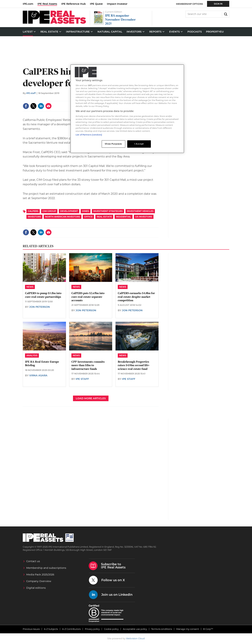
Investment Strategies (108, 211)
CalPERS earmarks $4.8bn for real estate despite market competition (136, 297)
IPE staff (31, 93)
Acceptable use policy (135, 629)
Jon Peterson (40, 307)
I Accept (139, 144)
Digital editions (36, 588)
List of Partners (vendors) (89, 135)
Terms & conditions (162, 629)
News (30, 287)
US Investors (144, 217)
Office (88, 217)
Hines (86, 211)
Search (225, 14)
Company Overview (39, 581)
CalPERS (33, 211)
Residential (124, 217)
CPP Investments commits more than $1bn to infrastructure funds (88, 365)
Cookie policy (111, 629)
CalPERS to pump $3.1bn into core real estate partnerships (43, 295)
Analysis (32, 355)
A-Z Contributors (71, 629)
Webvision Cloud (135, 638)
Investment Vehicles (140, 211)
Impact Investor (117, 4)
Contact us (33, 561)
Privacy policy (92, 629)
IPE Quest (96, 4)
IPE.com (28, 4)
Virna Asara (38, 375)
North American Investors (63, 217)
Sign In (218, 4)
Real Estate (104, 217)
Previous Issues (31, 629)
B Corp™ (208, 629)
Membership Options (190, 4)
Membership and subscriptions (46, 568)
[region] (127, 109)
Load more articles (91, 398)
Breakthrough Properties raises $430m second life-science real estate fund (134, 365)
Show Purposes (113, 144)
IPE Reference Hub (73, 4)
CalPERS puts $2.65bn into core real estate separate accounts (88, 297)
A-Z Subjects (51, 629)
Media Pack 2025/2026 (40, 575)
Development (69, 211)
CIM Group (49, 211)
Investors (34, 217)
